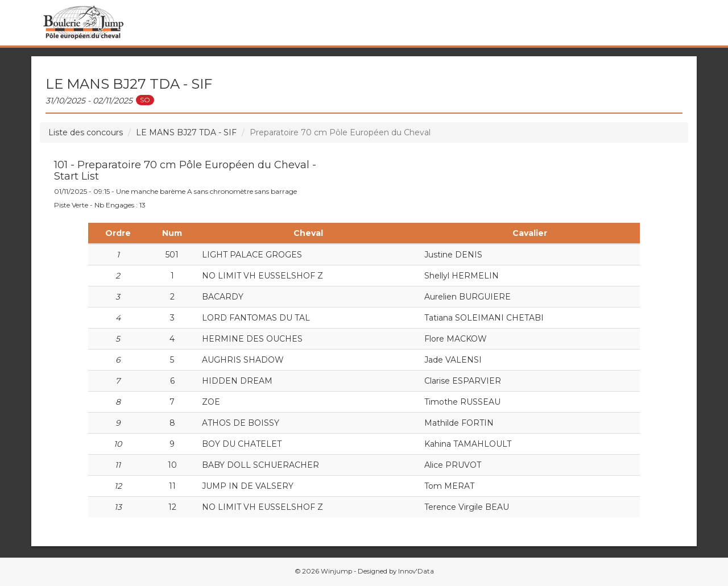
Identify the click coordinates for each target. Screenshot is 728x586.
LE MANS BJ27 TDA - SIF (186, 132)
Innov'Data (416, 571)
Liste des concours (86, 132)
